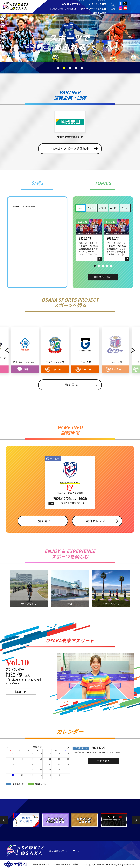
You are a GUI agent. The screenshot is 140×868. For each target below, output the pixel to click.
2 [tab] (64, 68)
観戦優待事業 (100, 13)
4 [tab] (76, 68)
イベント (125, 208)
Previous (5, 350)
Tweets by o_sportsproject (23, 206)
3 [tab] (70, 68)
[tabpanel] (70, 38)
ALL (80, 208)
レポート (103, 208)
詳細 (18, 692)
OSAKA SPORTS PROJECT (63, 9)
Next (135, 350)
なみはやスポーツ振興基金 (93, 9)
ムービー (114, 208)
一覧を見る (70, 385)
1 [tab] (58, 68)
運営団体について (58, 850)
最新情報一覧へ (103, 277)
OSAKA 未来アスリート (73, 4)
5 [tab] (82, 68)
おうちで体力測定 (97, 4)
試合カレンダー (97, 521)
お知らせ (92, 208)
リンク (76, 850)
